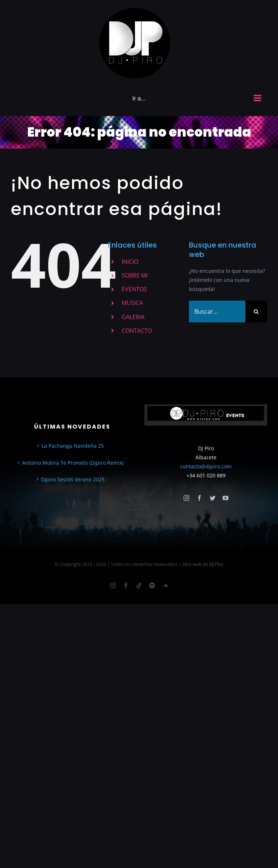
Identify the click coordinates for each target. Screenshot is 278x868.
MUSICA (132, 303)
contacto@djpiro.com (206, 466)
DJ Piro (216, 564)
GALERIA (133, 317)
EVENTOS (134, 289)
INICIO (130, 262)
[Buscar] (256, 311)
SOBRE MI (135, 275)
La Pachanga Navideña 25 (73, 446)
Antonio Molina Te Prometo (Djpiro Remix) (73, 463)
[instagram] (186, 498)
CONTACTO (137, 331)
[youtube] (226, 498)
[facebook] (199, 498)
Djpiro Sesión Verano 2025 (73, 479)
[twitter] (212, 498)
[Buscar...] (217, 311)
